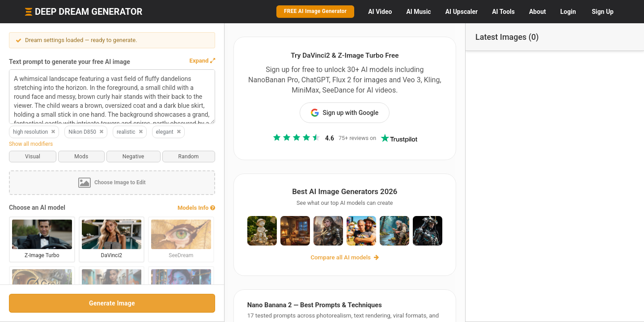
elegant (169, 132)
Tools (503, 12)
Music (418, 12)
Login (568, 12)
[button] (201, 61)
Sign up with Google (345, 113)
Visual (33, 157)
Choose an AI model (37, 208)
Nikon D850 (86, 132)
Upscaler (462, 12)
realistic (130, 132)
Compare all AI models (345, 257)
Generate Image (112, 303)
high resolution (34, 132)
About (538, 12)
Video (380, 12)
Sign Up (603, 12)
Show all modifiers (31, 144)
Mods (81, 157)
